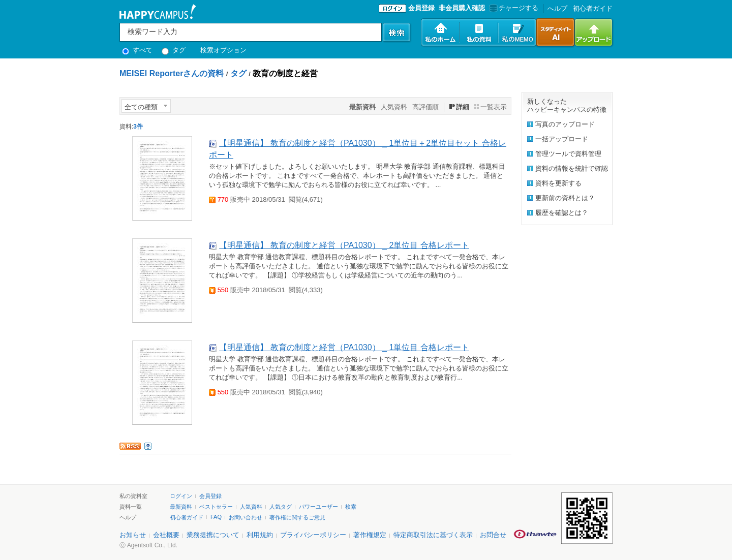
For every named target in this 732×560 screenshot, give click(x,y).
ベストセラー (216, 507)
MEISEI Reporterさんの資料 (172, 73)
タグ (174, 50)
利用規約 (260, 535)
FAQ (216, 517)
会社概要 (166, 535)
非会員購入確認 (462, 8)
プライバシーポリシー (313, 535)
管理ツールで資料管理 (568, 154)
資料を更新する (558, 183)
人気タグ (281, 507)
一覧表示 (494, 107)
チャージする (513, 8)
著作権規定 (370, 535)
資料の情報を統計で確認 (572, 168)
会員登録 (421, 8)
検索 (351, 507)
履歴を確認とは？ (562, 213)
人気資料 (394, 107)
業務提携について (213, 535)
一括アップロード (562, 139)
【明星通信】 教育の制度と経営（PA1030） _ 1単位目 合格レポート (344, 347)
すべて (137, 50)
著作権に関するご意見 (297, 517)
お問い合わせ (246, 517)
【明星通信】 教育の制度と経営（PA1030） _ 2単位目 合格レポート (344, 245)
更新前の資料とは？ (565, 198)
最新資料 (181, 507)
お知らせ (133, 535)
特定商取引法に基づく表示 (433, 535)
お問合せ (493, 535)
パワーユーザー (318, 507)
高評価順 (425, 107)
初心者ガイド (593, 8)
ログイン (181, 496)
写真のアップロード (565, 124)
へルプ (557, 8)
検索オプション (223, 50)
